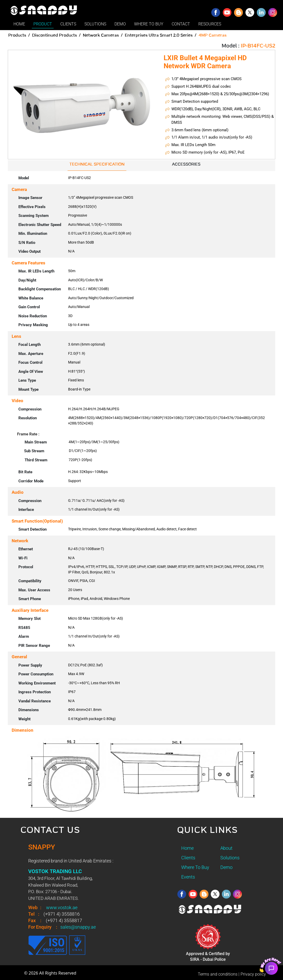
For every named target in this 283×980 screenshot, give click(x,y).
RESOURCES (210, 24)
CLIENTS (68, 24)
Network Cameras (101, 35)
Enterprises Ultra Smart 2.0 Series (159, 35)
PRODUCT (43, 24)
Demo (226, 867)
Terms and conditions (218, 974)
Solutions (230, 858)
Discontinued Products (55, 35)
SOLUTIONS (95, 24)
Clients (188, 858)
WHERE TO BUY (149, 24)
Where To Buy (195, 867)
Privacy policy (253, 974)
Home (187, 848)
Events (188, 877)
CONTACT (181, 24)
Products (17, 35)
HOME (19, 24)
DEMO (120, 24)
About (226, 848)
